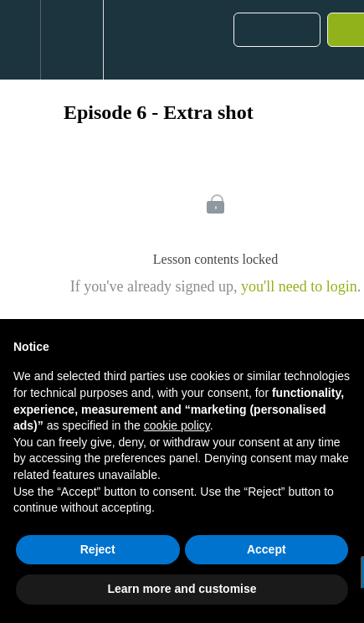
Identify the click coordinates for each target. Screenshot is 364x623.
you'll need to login (299, 286)
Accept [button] (267, 549)
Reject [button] (98, 549)
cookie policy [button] (177, 425)
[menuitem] (72, 40)
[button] (20, 40)
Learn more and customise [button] (182, 589)
